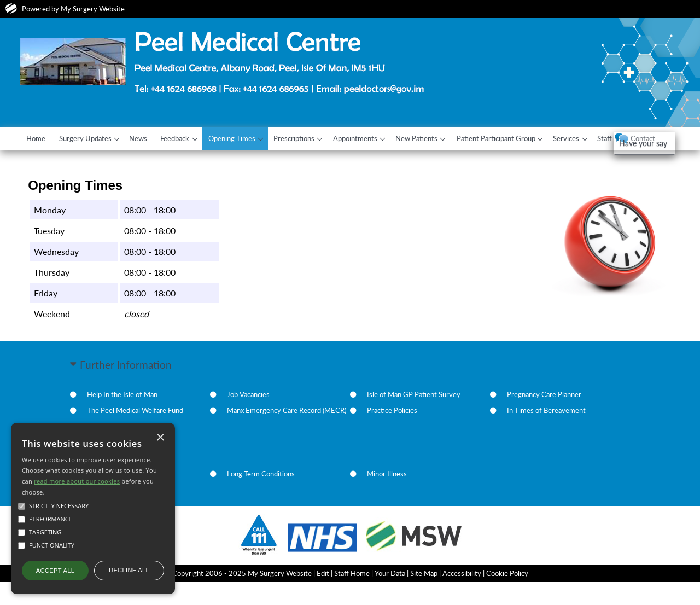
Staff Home (352, 596)
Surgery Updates (91, 138)
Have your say (62, 182)
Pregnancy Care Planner (544, 418)
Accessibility (462, 596)
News (148, 138)
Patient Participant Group (526, 138)
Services (600, 138)
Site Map (424, 596)
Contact (41, 162)
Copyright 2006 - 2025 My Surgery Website (242, 596)
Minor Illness (387, 497)
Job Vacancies (248, 418)
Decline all (129, 570)
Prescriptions (314, 138)
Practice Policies (392, 434)
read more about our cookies (77, 481)
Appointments (378, 138)
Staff (642, 138)
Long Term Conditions (261, 497)
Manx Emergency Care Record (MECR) (287, 434)
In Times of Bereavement (546, 434)
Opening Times (248, 138)
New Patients (443, 138)
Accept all (55, 571)
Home (39, 138)
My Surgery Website (93, 9)
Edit (323, 596)
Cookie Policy (507, 596)
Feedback (188, 138)
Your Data (390, 596)
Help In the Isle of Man (122, 418)
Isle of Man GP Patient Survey (414, 418)
